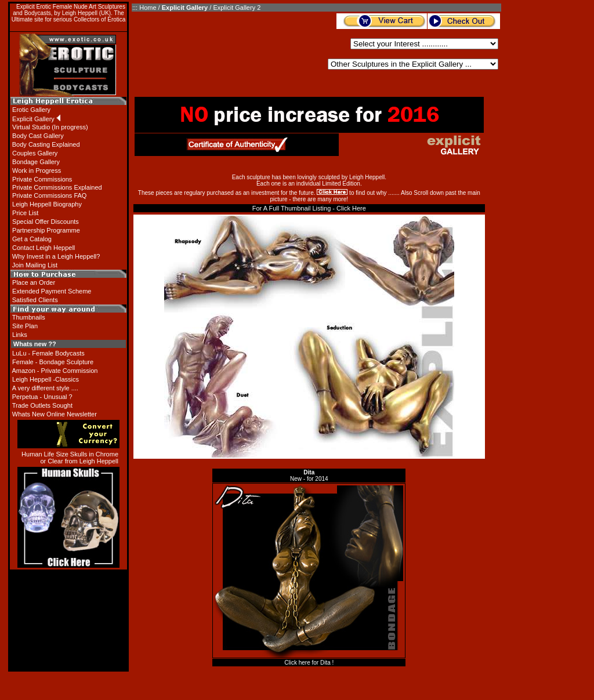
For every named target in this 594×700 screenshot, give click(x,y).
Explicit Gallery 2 (237, 8)
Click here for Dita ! (309, 663)
